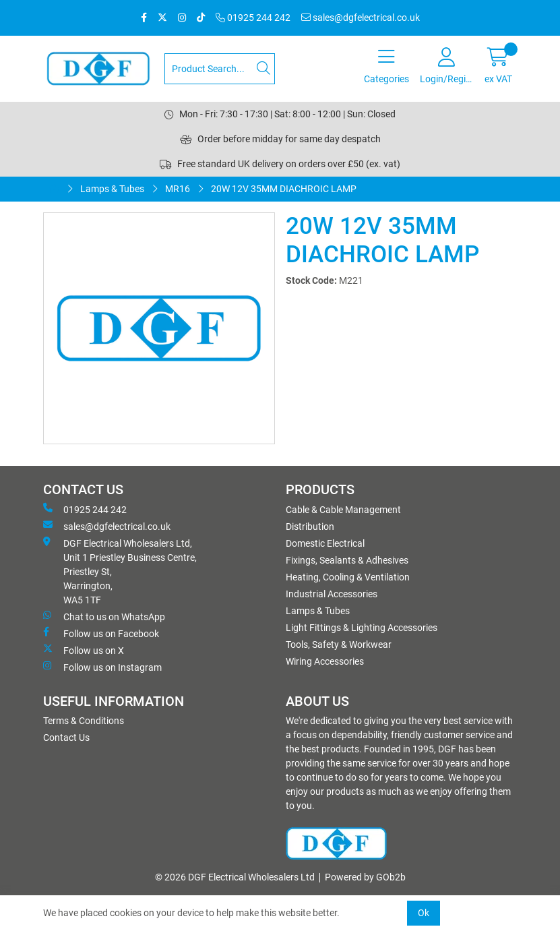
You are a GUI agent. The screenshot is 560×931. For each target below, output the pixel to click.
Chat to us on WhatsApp (104, 616)
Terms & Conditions (84, 721)
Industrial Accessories (332, 594)
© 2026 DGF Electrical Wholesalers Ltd (235, 877)
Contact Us (66, 738)
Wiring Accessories (325, 661)
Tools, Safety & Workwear (339, 644)
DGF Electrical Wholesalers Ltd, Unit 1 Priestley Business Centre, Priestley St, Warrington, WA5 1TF (120, 571)
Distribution (310, 527)
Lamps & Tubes (112, 189)
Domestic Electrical (325, 543)
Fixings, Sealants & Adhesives (347, 560)
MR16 (178, 189)
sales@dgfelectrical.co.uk (361, 18)
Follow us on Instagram (102, 667)
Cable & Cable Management (343, 510)
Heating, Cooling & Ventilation (348, 577)
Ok (424, 913)
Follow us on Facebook (101, 633)
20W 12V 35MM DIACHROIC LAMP (284, 189)
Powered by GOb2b (365, 877)
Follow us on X (84, 650)
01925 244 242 (253, 18)
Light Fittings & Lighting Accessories (362, 628)
